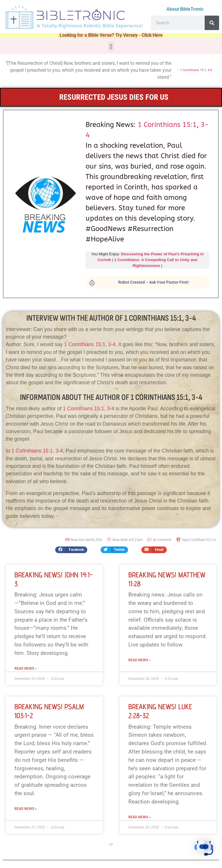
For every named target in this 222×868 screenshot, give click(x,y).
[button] (111, 46)
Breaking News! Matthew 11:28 (167, 579)
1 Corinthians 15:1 (193, 70)
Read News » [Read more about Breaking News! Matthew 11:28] (139, 660)
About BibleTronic (185, 9)
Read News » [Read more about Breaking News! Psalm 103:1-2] (26, 809)
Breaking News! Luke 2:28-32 (160, 711)
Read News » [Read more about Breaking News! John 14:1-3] (26, 668)
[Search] (212, 23)
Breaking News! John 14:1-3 (53, 579)
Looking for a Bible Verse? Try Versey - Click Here (111, 35)
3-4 (210, 70)
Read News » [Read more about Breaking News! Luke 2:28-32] (139, 817)
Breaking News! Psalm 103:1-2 (49, 711)
